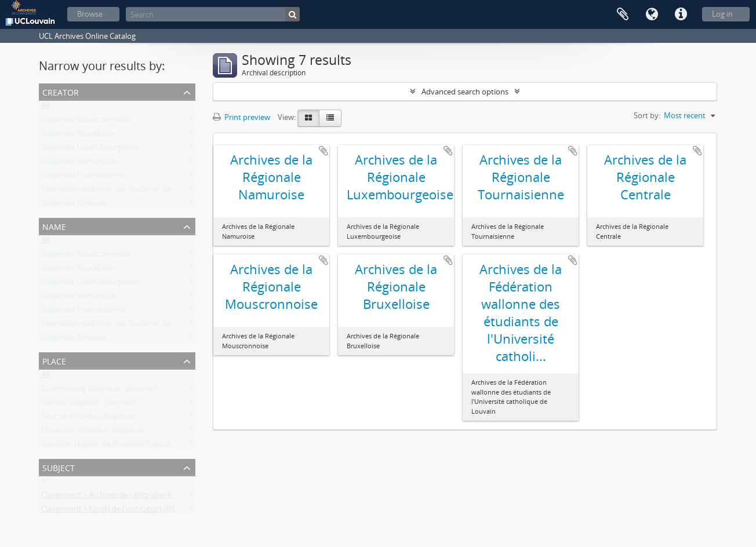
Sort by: (647, 115)
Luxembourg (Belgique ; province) (99, 391)
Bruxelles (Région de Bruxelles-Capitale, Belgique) (125, 446)
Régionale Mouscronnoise (86, 122)
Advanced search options (465, 92)
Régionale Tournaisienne (83, 177)
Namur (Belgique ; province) (89, 404)
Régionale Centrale (73, 205)
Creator (61, 91)
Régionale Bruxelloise (78, 136)
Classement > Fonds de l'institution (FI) (108, 511)
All (45, 108)
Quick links (681, 14)
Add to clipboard (324, 151)
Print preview (241, 117)
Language (652, 14)
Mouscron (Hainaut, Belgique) (92, 432)
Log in (722, 14)
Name (54, 226)
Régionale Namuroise (78, 163)
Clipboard (623, 14)
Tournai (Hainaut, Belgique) (88, 418)
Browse (90, 14)
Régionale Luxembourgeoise (90, 149)
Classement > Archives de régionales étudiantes (123, 497)
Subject (59, 467)
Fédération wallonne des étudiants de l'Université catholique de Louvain (165, 191)
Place (54, 360)
